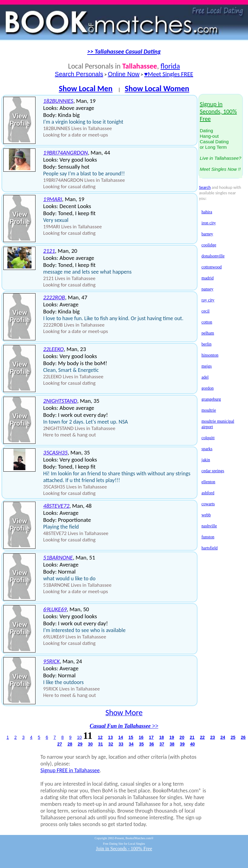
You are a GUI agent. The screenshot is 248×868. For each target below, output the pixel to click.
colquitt (208, 438)
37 (162, 744)
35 (141, 744)
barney (207, 234)
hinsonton (210, 355)
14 (121, 737)
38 (172, 744)
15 (131, 737)
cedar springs (213, 471)
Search (205, 187)
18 (162, 737)
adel (205, 377)
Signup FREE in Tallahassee (70, 770)
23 (212, 737)
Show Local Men (86, 88)
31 (100, 744)
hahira (207, 212)
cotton (207, 322)
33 (121, 744)
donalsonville (213, 256)
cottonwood (212, 267)
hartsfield (210, 548)
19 (172, 737)
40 (193, 744)
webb (206, 515)
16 (141, 737)
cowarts (208, 504)
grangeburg (211, 399)
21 (192, 737)
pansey (207, 289)
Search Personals (79, 74)
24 (223, 737)
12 (100, 737)
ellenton (208, 482)
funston (208, 537)
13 (111, 737)
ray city (208, 300)
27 (60, 744)
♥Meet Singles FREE (169, 74)
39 (182, 744)
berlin (207, 344)
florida (170, 66)
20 (182, 737)
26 (243, 737)
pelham (208, 333)
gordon (208, 388)
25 (233, 737)
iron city (209, 223)
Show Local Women (157, 88)
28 (70, 744)
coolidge (209, 245)
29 (80, 744)
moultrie (209, 410)
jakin (206, 460)
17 (151, 737)
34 (131, 744)
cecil (205, 311)
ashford (208, 493)
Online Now (124, 74)
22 (202, 737)
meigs (207, 366)
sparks (207, 449)
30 (90, 744)
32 (111, 744)
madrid (208, 278)
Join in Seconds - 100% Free (124, 849)
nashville (209, 526)
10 (79, 737)
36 (152, 744)
